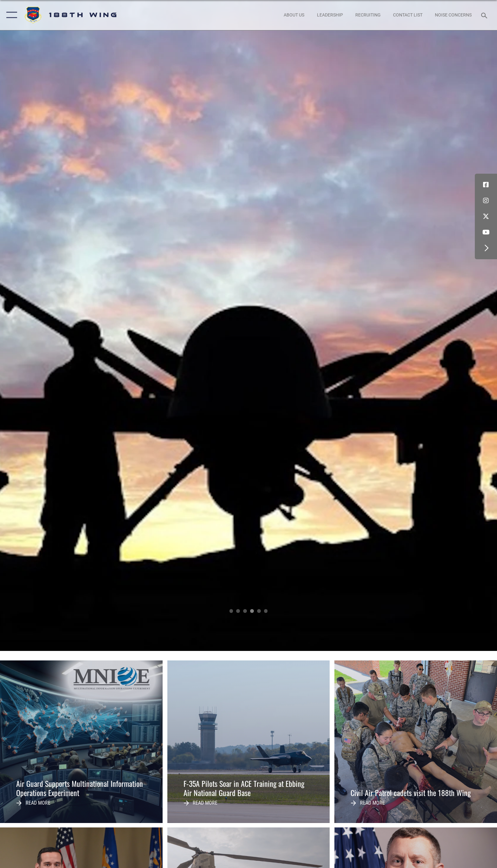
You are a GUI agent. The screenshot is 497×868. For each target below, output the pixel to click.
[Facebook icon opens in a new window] (486, 185)
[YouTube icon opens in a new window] (486, 232)
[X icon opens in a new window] (486, 216)
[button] (10, 15)
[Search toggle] (485, 15)
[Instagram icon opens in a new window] (486, 201)
